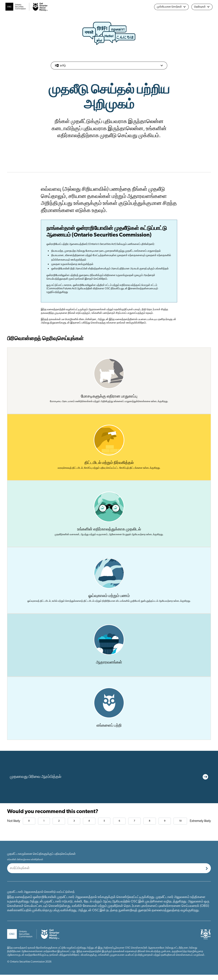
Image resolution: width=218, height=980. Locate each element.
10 (180, 826)
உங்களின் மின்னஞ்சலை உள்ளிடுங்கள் (25, 865)
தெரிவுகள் (202, 7)
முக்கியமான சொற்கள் (171, 7)
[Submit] (207, 873)
